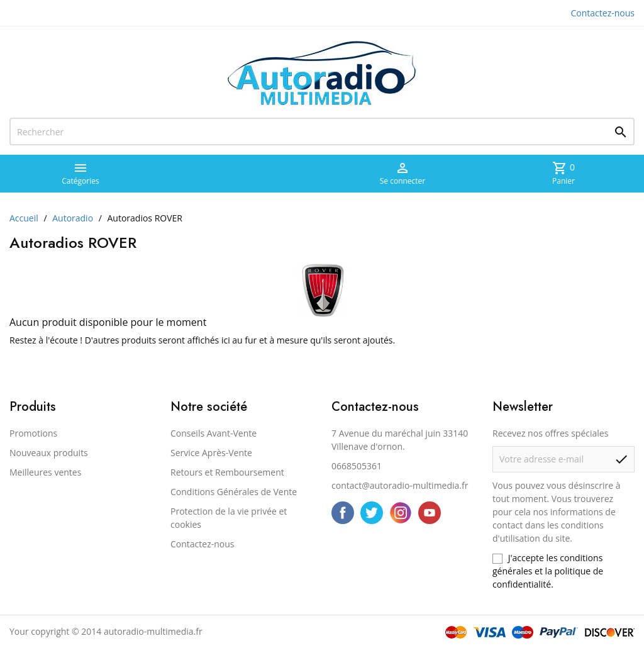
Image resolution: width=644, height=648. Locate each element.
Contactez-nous (603, 13)
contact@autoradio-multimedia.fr (400, 485)
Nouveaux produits (49, 453)
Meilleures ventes (45, 472)
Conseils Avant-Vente (214, 433)
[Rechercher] (322, 131)
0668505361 (357, 466)
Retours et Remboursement (227, 472)
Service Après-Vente (211, 453)
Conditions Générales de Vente (234, 492)
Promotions (33, 433)
